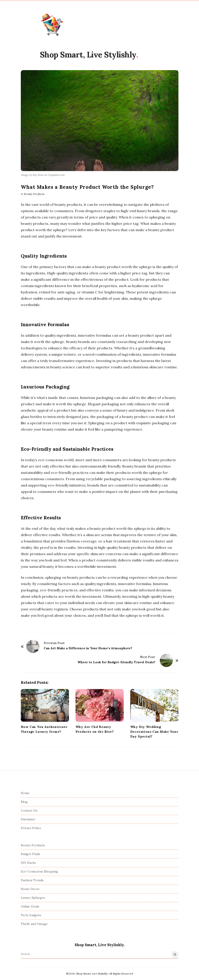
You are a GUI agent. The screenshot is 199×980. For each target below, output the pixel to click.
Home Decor (30, 889)
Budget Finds (30, 854)
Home (25, 793)
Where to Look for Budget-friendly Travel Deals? (116, 662)
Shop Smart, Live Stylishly (88, 55)
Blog (24, 802)
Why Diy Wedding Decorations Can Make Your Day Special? (154, 732)
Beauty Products (34, 194)
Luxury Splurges (33, 898)
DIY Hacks (28, 863)
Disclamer (28, 819)
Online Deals (30, 906)
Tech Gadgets (31, 915)
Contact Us (29, 810)
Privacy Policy (31, 828)
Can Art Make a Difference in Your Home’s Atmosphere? (88, 648)
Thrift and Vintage (34, 924)
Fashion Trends (32, 880)
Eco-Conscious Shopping (39, 871)
